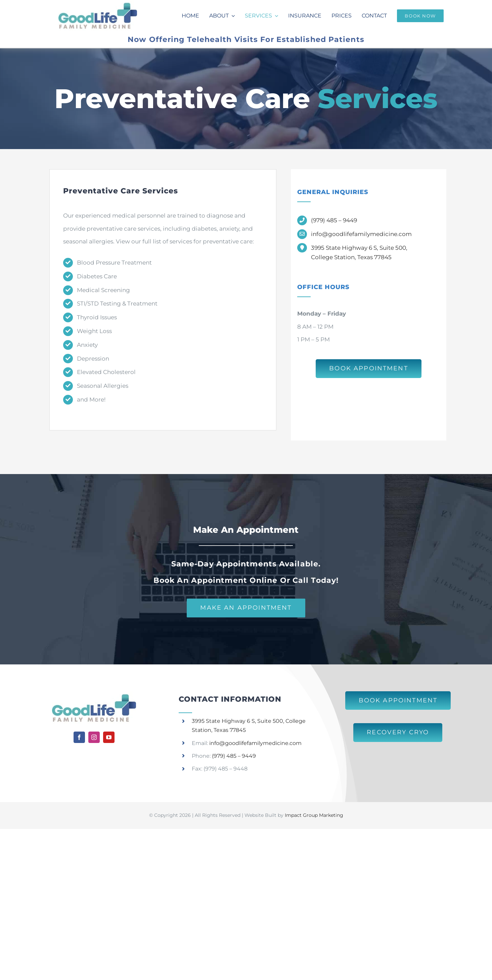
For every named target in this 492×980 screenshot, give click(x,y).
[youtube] (109, 737)
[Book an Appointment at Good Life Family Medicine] (369, 369)
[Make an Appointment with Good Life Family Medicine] (246, 608)
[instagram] (94, 737)
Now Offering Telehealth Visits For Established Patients (246, 39)
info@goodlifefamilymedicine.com (361, 234)
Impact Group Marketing (314, 815)
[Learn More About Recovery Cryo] (398, 733)
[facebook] (79, 737)
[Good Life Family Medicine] (94, 694)
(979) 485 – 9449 (334, 220)
